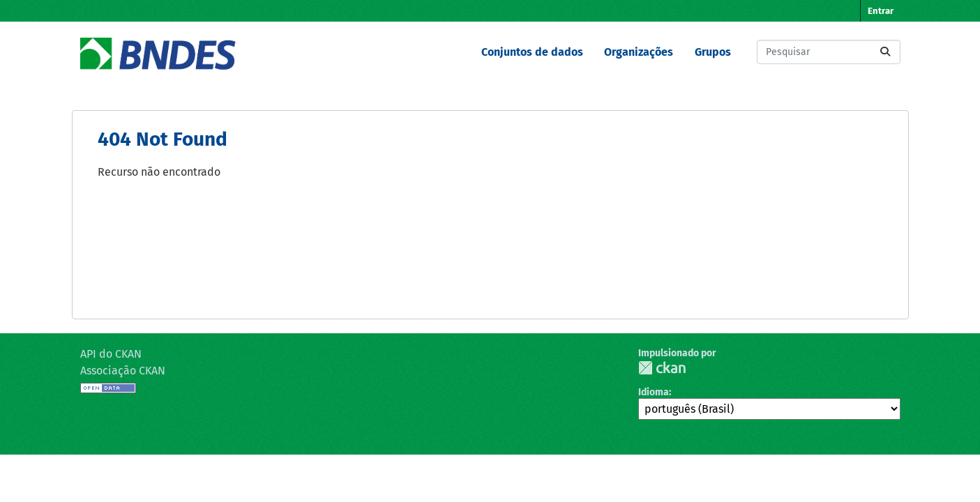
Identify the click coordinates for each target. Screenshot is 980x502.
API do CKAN (111, 354)
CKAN (662, 368)
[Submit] (885, 52)
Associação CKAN (123, 371)
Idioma (654, 392)
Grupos (713, 52)
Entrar (881, 11)
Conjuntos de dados (532, 52)
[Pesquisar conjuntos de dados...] (829, 52)
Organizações (639, 52)
